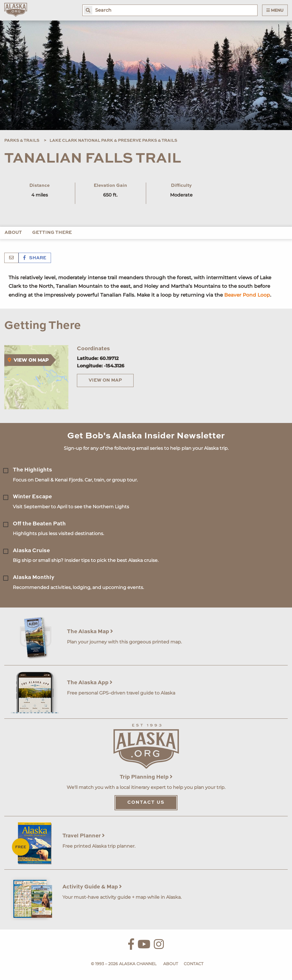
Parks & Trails (22, 141)
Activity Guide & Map (92, 887)
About (13, 233)
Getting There (52, 233)
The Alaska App (90, 683)
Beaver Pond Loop (247, 295)
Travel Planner (84, 836)
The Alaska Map (90, 632)
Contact (194, 964)
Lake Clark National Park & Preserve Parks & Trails (113, 141)
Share (35, 258)
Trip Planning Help (146, 777)
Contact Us (146, 803)
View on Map (105, 380)
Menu (275, 10)
